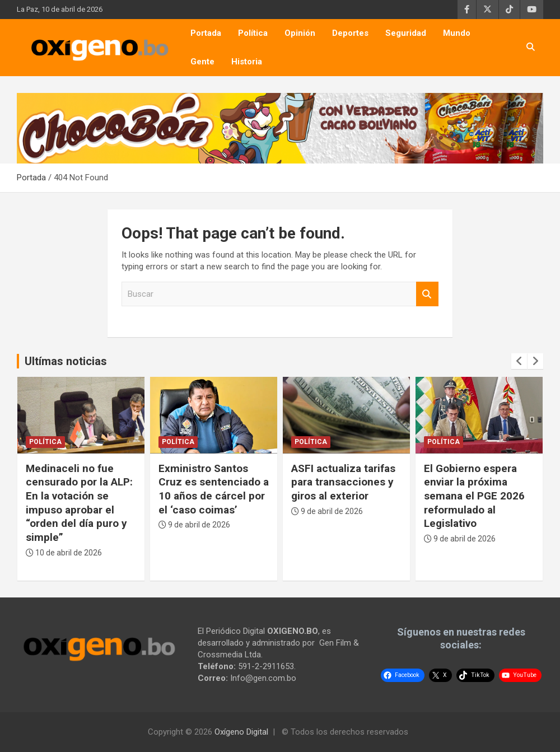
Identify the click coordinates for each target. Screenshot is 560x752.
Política (253, 33)
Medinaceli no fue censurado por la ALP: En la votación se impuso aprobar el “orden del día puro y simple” (79, 503)
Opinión (300, 33)
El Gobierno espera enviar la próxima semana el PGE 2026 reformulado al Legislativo (474, 496)
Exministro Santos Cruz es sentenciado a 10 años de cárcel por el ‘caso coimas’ (214, 489)
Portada (206, 33)
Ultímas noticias (66, 361)
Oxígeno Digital (241, 732)
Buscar (427, 294)
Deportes (350, 33)
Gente (202, 62)
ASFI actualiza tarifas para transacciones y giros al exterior (343, 482)
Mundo (457, 33)
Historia (247, 62)
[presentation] (519, 361)
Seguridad (406, 33)
